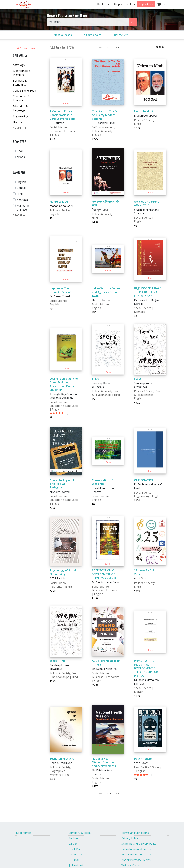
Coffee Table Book (24, 91)
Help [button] (130, 4)
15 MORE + (20, 128)
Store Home (26, 48)
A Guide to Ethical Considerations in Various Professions (63, 115)
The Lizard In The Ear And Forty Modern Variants (105, 115)
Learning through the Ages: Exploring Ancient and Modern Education (64, 384)
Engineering (20, 116)
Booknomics (24, 833)
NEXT (118, 47)
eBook (21, 157)
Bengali (22, 188)
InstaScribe (76, 855)
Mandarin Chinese (23, 208)
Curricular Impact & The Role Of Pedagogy (62, 484)
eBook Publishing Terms (137, 855)
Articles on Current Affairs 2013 (147, 203)
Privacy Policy (130, 838)
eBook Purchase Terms (136, 860)
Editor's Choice (92, 35)
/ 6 (110, 47)
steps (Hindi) (58, 661)
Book (20, 151)
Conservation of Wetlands (102, 482)
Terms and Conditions (135, 833)
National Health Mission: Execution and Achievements (104, 762)
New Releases (63, 35)
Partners (74, 838)
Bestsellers (121, 35)
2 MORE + (19, 215)
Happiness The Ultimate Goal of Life (63, 290)
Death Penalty (143, 759)
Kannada (22, 200)
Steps (138, 379)
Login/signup (146, 4)
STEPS (96, 379)
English (21, 182)
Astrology (19, 65)
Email (74, 860)
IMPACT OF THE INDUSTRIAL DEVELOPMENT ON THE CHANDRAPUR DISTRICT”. (146, 668)
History (17, 122)
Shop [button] (117, 4)
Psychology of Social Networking (63, 572)
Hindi (20, 194)
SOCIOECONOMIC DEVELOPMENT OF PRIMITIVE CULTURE (104, 574)
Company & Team (80, 833)
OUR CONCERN (143, 480)
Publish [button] (102, 4)
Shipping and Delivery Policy (139, 844)
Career (73, 844)
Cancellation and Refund (136, 849)
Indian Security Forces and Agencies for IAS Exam (106, 292)
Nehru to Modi (143, 111)
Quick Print (75, 849)
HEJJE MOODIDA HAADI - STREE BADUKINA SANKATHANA (148, 292)
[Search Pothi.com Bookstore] (133, 22)
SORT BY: (160, 47)
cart (162, 4)
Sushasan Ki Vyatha (62, 759)
